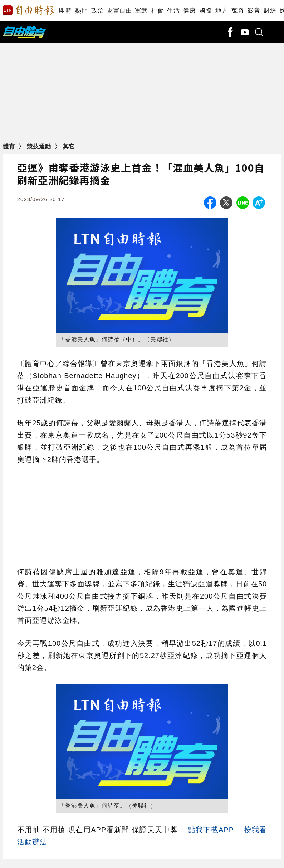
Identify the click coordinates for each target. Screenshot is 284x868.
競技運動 (40, 147)
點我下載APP (211, 830)
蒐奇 (238, 11)
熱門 (81, 11)
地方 (222, 11)
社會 (157, 11)
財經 (270, 11)
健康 (189, 11)
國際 (205, 11)
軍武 (141, 11)
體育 (10, 147)
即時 (65, 11)
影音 (254, 11)
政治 (97, 11)
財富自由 (119, 11)
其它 (69, 147)
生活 (173, 11)
